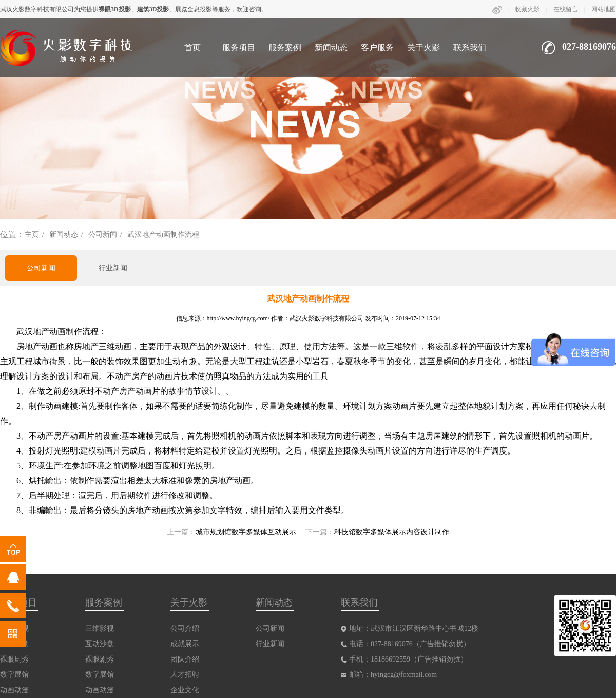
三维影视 (100, 628)
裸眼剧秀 (14, 659)
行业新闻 (113, 268)
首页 (192, 48)
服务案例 (285, 48)
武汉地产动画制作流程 (163, 234)
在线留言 (566, 9)
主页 (32, 234)
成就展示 (185, 644)
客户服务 (377, 48)
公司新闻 (103, 234)
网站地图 (604, 9)
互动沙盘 (100, 644)
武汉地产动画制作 (49, 332)
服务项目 (239, 48)
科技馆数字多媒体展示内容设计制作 (392, 532)
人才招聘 (185, 675)
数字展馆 (14, 675)
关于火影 (423, 48)
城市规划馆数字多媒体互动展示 (246, 532)
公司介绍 (185, 628)
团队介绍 (185, 659)
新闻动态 (331, 48)
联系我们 (470, 48)
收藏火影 (527, 9)
